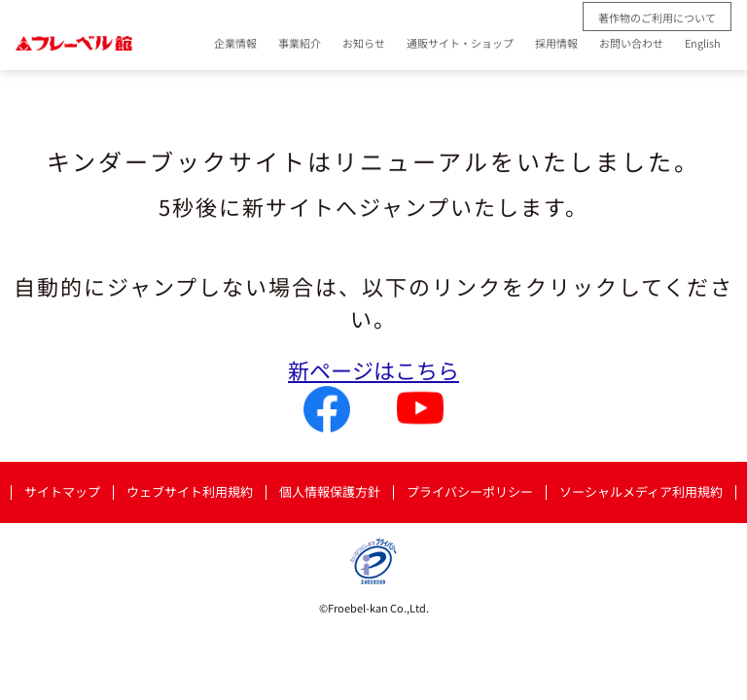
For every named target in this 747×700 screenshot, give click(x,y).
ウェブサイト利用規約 (190, 492)
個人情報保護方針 (330, 492)
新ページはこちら (373, 369)
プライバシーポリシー (470, 492)
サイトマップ (62, 492)
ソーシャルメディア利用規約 (641, 492)
